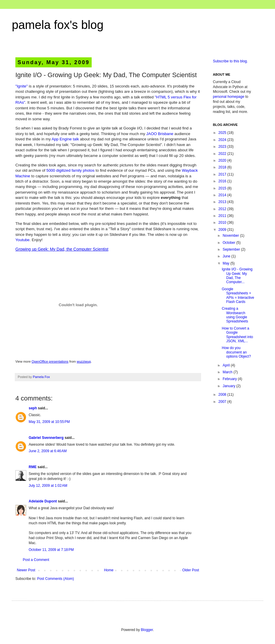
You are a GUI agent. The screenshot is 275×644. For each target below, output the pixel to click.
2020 (223, 160)
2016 (223, 181)
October (229, 243)
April (227, 365)
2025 (223, 133)
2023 (223, 147)
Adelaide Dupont (43, 501)
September (232, 249)
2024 (223, 140)
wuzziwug (84, 361)
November (231, 236)
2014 (223, 195)
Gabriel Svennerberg (46, 438)
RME (33, 467)
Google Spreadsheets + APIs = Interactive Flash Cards (238, 295)
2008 (223, 395)
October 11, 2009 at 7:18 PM (51, 550)
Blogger (147, 630)
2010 (223, 223)
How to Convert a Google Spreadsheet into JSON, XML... (237, 335)
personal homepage (229, 97)
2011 (223, 216)
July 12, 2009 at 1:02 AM (48, 486)
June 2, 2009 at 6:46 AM (48, 451)
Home (109, 570)
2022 (223, 154)
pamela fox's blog (58, 25)
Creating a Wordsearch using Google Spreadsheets (235, 315)
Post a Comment (36, 560)
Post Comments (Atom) (55, 579)
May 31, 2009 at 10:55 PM (49, 422)
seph (33, 408)
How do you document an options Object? (236, 352)
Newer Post (26, 570)
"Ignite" (22, 86)
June (227, 256)
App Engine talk (65, 139)
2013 (223, 202)
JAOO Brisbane (160, 134)
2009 (223, 230)
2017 (223, 174)
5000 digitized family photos (71, 170)
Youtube (22, 240)
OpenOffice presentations (50, 361)
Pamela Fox (41, 377)
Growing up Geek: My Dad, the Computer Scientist (62, 249)
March (228, 372)
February (230, 379)
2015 (223, 188)
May (227, 263)
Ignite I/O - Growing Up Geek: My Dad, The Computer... (237, 276)
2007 (223, 402)
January (229, 386)
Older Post (191, 570)
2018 (223, 167)
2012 (223, 209)
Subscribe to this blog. (230, 61)
